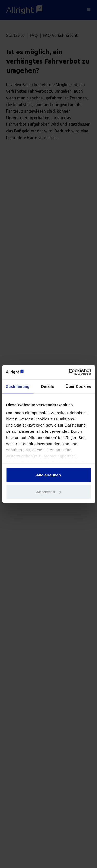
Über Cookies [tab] (78, 386)
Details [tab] (48, 386)
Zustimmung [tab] (18, 386)
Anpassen (49, 492)
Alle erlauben (49, 475)
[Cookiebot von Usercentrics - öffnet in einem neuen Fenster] (69, 372)
